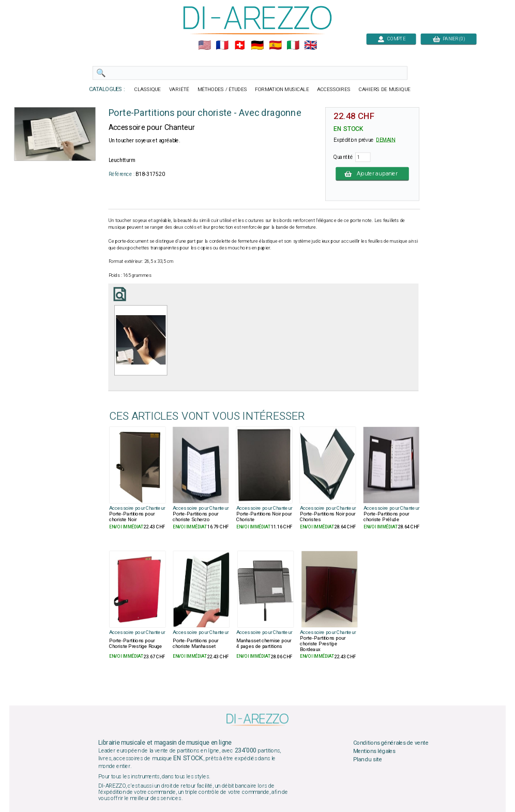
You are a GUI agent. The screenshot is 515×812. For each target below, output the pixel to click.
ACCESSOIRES (334, 90)
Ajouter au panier (372, 173)
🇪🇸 (275, 46)
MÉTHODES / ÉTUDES (222, 90)
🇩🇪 (257, 46)
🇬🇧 (310, 46)
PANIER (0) (449, 39)
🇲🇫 (222, 46)
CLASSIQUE (148, 90)
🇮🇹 (293, 46)
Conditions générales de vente (391, 743)
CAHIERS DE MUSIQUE (385, 90)
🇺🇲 (205, 46)
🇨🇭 (240, 46)
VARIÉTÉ (179, 90)
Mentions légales (374, 751)
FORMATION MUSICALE (282, 90)
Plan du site (368, 759)
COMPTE (391, 39)
